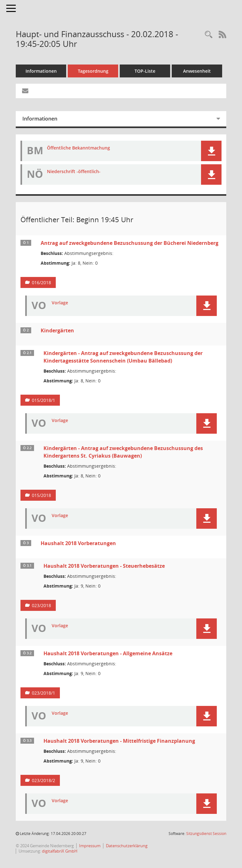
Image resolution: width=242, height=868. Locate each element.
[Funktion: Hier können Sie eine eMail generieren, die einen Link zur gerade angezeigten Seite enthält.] (25, 91)
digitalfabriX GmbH (60, 851)
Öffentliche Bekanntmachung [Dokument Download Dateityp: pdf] (78, 148)
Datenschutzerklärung (127, 846)
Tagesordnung (93, 71)
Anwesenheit (197, 71)
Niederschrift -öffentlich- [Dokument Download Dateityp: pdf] (74, 172)
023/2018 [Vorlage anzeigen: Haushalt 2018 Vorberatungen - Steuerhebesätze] (41, 605)
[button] (211, 151)
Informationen (41, 71)
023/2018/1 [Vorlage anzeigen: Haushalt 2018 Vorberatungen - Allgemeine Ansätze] (43, 693)
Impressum (90, 846)
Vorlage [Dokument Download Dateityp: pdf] (60, 303)
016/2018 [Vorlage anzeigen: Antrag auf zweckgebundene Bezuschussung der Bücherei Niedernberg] (41, 282)
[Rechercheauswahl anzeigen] (209, 35)
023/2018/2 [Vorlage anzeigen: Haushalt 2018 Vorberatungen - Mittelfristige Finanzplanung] (43, 780)
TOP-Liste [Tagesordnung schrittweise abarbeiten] (145, 71)
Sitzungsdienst (206, 834)
